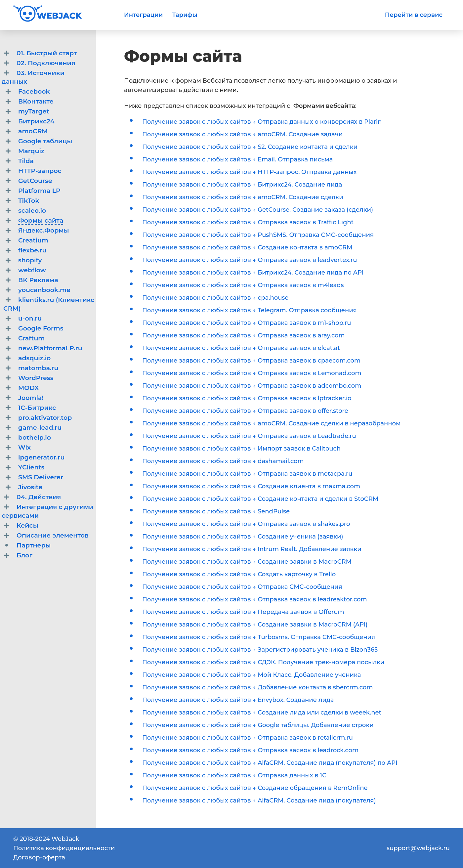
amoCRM (33, 131)
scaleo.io (32, 211)
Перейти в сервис (414, 15)
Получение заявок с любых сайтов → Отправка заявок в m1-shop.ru (247, 323)
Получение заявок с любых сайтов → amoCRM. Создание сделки (243, 197)
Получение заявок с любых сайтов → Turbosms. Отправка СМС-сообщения (259, 637)
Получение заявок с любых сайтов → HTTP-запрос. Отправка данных (249, 172)
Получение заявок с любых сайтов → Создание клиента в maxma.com (251, 486)
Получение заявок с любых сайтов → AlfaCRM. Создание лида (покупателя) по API (270, 763)
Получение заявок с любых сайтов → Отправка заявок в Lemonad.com (252, 373)
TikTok (29, 201)
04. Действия (39, 497)
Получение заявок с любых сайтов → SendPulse (216, 511)
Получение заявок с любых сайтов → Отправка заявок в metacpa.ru (247, 474)
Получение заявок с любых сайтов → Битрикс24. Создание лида (242, 185)
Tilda (26, 161)
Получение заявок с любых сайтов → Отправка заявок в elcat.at (241, 348)
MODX (29, 388)
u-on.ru (30, 318)
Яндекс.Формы (43, 230)
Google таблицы (45, 141)
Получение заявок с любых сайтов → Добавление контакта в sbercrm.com (257, 687)
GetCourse (35, 181)
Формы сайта (41, 220)
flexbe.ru (32, 250)
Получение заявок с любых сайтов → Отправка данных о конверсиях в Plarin (262, 122)
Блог (24, 555)
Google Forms (41, 328)
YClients (31, 467)
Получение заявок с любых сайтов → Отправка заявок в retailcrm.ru (248, 738)
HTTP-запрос (40, 171)
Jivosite (30, 487)
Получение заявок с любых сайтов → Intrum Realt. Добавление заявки (252, 549)
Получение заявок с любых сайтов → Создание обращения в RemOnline (255, 788)
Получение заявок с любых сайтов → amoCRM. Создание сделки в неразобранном (271, 423)
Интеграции (143, 15)
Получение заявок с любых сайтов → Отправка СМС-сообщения (242, 587)
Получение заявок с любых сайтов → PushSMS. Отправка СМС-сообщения (258, 235)
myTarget (34, 111)
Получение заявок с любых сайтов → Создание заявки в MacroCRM (247, 562)
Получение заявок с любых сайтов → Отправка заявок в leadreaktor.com (255, 599)
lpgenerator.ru (41, 457)
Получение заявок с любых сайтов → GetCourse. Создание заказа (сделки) (258, 210)
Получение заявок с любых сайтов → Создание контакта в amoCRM (247, 247)
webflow (32, 270)
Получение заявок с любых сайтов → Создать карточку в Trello (239, 574)
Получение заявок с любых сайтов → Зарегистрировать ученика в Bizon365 (260, 650)
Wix (24, 447)
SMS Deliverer (41, 477)
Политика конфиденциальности (64, 848)
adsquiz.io (34, 358)
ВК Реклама (38, 280)
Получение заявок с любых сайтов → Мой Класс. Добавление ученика (252, 675)
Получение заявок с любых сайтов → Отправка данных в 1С (234, 775)
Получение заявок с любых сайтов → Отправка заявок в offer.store (245, 411)
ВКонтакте (36, 101)
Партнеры (34, 545)
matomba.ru (38, 368)
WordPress (36, 378)
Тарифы (185, 15)
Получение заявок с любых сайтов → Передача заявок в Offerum (243, 612)
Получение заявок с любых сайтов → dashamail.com (223, 461)
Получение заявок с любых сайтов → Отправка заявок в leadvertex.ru (250, 260)
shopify (30, 260)
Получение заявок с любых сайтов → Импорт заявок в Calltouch (241, 449)
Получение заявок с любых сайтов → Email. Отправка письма (237, 159)
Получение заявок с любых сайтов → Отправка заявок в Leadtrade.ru (249, 436)
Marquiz (31, 151)
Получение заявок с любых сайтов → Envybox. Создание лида (238, 700)
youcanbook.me (44, 290)
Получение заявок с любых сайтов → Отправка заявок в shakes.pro (246, 524)
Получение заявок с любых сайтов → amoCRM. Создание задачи (242, 134)
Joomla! (31, 398)
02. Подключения (46, 63)
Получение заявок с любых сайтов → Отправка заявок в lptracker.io (247, 398)
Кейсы (27, 525)
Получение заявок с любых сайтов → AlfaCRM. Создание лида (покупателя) (259, 801)
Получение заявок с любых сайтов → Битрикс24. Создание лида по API (253, 273)
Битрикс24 (36, 121)
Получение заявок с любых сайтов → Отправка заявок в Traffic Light (248, 222)
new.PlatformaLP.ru (50, 348)
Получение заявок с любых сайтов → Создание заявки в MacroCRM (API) (255, 625)
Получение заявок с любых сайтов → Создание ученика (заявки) (243, 537)
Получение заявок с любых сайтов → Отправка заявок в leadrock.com (250, 750)
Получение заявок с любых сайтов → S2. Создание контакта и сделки (250, 147)
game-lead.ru (40, 428)
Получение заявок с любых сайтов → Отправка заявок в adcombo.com (252, 386)
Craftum (31, 338)
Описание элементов (53, 535)
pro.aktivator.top (45, 418)
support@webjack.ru (418, 848)
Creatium (33, 240)
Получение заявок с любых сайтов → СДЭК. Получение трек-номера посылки (263, 662)
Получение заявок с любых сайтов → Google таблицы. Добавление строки (258, 725)
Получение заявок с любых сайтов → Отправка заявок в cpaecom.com (251, 361)
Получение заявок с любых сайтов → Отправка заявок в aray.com (243, 335)
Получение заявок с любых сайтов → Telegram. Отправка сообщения (250, 310)
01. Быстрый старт (47, 53)
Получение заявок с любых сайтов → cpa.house (215, 298)
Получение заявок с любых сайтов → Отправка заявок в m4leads (243, 285)
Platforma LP (39, 191)
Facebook (34, 91)
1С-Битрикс (37, 408)
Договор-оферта (39, 857)
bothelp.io (35, 437)
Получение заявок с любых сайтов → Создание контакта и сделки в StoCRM (260, 499)
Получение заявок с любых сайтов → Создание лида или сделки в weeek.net (262, 713)
